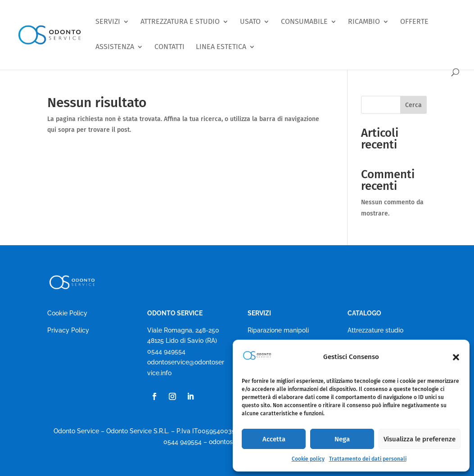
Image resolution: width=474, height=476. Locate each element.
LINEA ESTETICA (221, 47)
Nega (342, 439)
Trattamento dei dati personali (368, 459)
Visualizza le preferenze (420, 439)
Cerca (413, 105)
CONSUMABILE (304, 22)
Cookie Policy (67, 313)
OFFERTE (414, 22)
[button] (456, 357)
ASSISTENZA (115, 47)
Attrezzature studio (375, 330)
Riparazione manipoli (278, 330)
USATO (250, 22)
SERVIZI (108, 22)
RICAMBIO (364, 22)
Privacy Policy (68, 330)
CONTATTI (169, 47)
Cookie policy (308, 459)
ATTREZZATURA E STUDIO (180, 22)
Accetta (274, 439)
